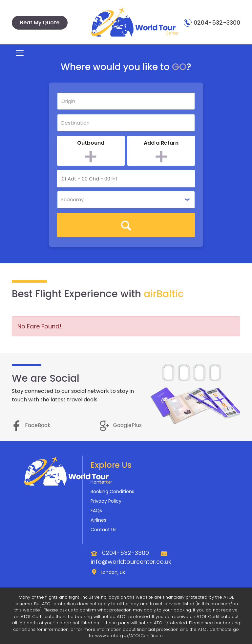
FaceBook (31, 425)
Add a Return (161, 143)
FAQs (96, 511)
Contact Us (104, 530)
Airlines (98, 520)
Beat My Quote (40, 23)
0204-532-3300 (212, 23)
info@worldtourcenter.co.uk (131, 562)
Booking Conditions (112, 491)
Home (97, 482)
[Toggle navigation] (17, 53)
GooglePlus (121, 425)
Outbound (91, 143)
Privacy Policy (106, 501)
